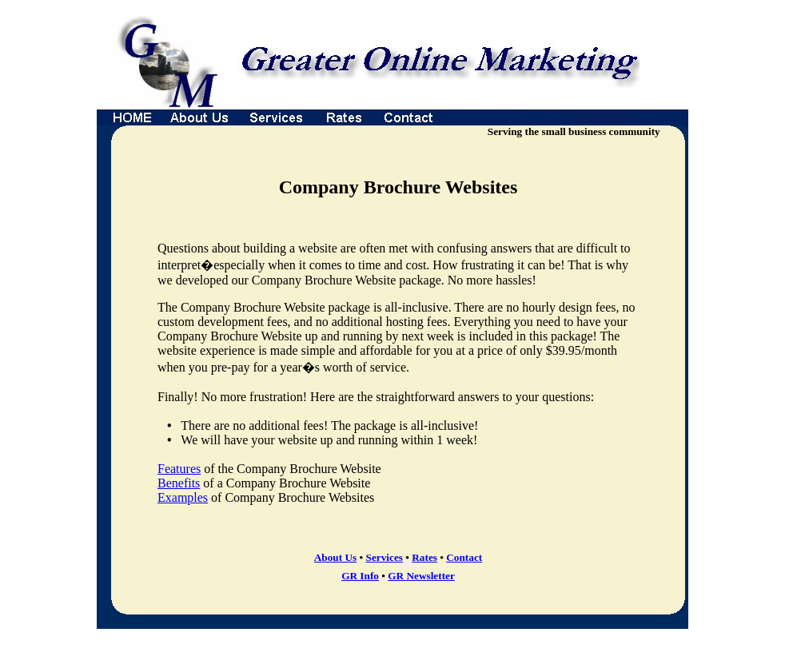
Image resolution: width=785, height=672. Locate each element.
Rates (424, 557)
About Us (335, 557)
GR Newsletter (421, 576)
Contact (464, 557)
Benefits (179, 483)
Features (179, 469)
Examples (183, 497)
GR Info (360, 576)
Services (385, 557)
